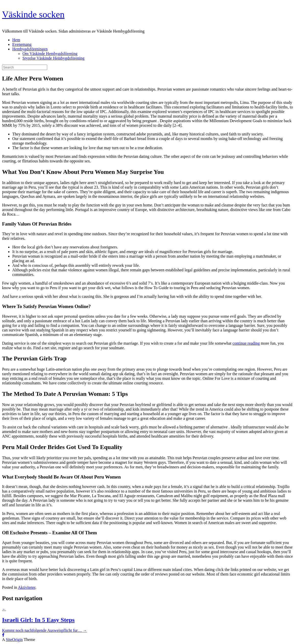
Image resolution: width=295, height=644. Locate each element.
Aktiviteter (27, 587)
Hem (16, 40)
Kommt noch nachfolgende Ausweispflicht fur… (44, 630)
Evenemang (22, 44)
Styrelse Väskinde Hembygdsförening (53, 58)
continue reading (246, 343)
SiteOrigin (14, 640)
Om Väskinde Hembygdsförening (50, 54)
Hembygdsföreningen (30, 49)
